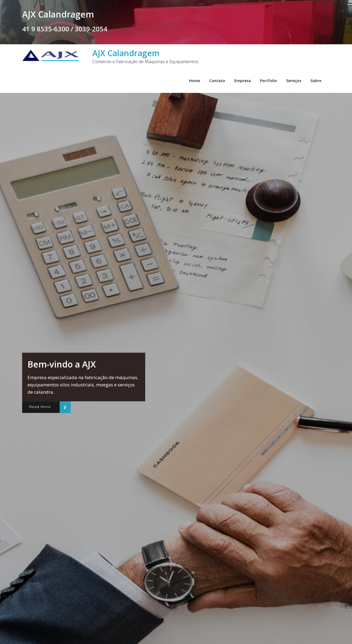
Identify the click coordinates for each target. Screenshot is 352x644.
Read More (40, 407)
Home (194, 81)
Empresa (243, 81)
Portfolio (268, 81)
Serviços (294, 81)
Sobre (316, 81)
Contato (217, 81)
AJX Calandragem (126, 53)
